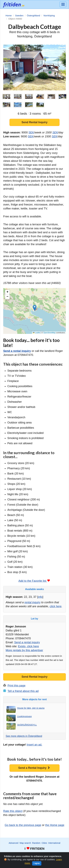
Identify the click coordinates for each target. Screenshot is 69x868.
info (40, 597)
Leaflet (36, 333)
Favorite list (36, 854)
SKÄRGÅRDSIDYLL (27, 725)
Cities (44, 843)
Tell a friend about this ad (23, 691)
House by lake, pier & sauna (31, 708)
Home (56, 854)
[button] (35, 308)
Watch (26, 854)
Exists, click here (29, 646)
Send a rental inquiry (17, 351)
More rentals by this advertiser (24, 650)
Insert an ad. (34, 745)
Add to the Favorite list (34, 581)
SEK (31, 133)
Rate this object (13, 811)
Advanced (14, 843)
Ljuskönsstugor (25, 716)
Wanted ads (16, 854)
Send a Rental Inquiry (34, 768)
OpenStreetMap (49, 333)
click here (56, 606)
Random (36, 843)
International (54, 843)
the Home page (55, 825)
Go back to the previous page (23, 825)
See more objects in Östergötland (24, 736)
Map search (25, 843)
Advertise (47, 854)
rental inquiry (32, 602)
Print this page (16, 686)
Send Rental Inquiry (34, 122)
